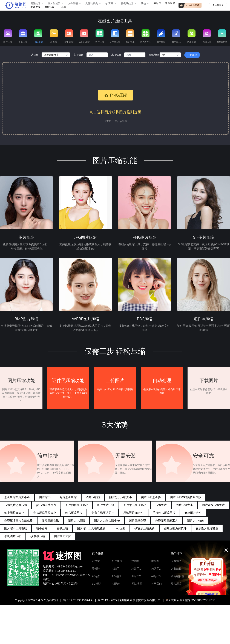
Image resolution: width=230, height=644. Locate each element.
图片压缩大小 (184, 505)
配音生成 (35, 7)
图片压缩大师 (63, 536)
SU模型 (96, 584)
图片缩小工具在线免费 (91, 528)
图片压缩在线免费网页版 (186, 497)
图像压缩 (62, 528)
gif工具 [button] (111, 3)
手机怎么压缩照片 (164, 513)
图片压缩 (117, 561)
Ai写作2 (136, 576)
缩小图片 (42, 528)
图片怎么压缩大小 (135, 505)
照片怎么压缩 (68, 497)
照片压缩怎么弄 (151, 497)
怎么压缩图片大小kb (17, 497)
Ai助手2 (156, 569)
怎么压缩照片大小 (45, 513)
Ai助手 (116, 569)
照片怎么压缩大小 (120, 497)
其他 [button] (145, 3)
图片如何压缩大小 (77, 505)
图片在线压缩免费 (213, 505)
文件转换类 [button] (93, 3)
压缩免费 (161, 505)
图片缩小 (45, 497)
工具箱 (62, 7)
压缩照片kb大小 (133, 513)
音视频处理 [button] (129, 3)
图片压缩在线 (50, 521)
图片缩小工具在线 (16, 528)
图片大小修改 (195, 521)
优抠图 (155, 561)
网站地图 (137, 584)
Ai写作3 (156, 576)
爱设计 (96, 569)
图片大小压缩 (76, 521)
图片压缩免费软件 (175, 528)
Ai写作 (157, 3)
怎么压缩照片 (74, 513)
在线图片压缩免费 (207, 528)
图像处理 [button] (37, 3)
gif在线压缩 (38, 536)
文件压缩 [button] (75, 3)
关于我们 (156, 584)
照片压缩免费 (137, 521)
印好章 (96, 561)
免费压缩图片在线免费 (18, 521)
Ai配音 (116, 584)
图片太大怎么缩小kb (107, 521)
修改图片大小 (193, 513)
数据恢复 (50, 7)
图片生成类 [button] (56, 3)
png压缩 (120, 528)
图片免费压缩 (106, 505)
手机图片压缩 (13, 536)
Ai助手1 (136, 569)
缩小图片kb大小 (14, 513)
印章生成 (170, 3)
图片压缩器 (93, 497)
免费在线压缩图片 (103, 513)
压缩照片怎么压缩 (16, 505)
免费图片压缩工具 (166, 521)
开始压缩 (192, 55)
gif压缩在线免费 (46, 505)
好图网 (135, 561)
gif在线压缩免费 (145, 528)
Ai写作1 (116, 576)
